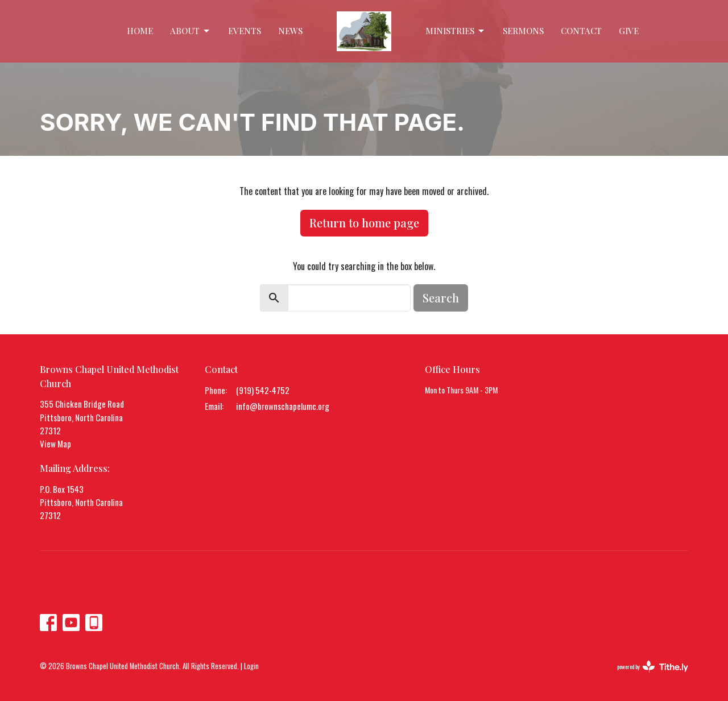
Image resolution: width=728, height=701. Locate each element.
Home (140, 31)
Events (245, 31)
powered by (653, 667)
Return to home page (364, 223)
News (290, 31)
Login (251, 666)
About (191, 31)
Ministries (456, 31)
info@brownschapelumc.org (283, 406)
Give (629, 31)
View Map (55, 443)
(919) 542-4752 (263, 390)
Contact (581, 31)
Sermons (523, 31)
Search (441, 298)
